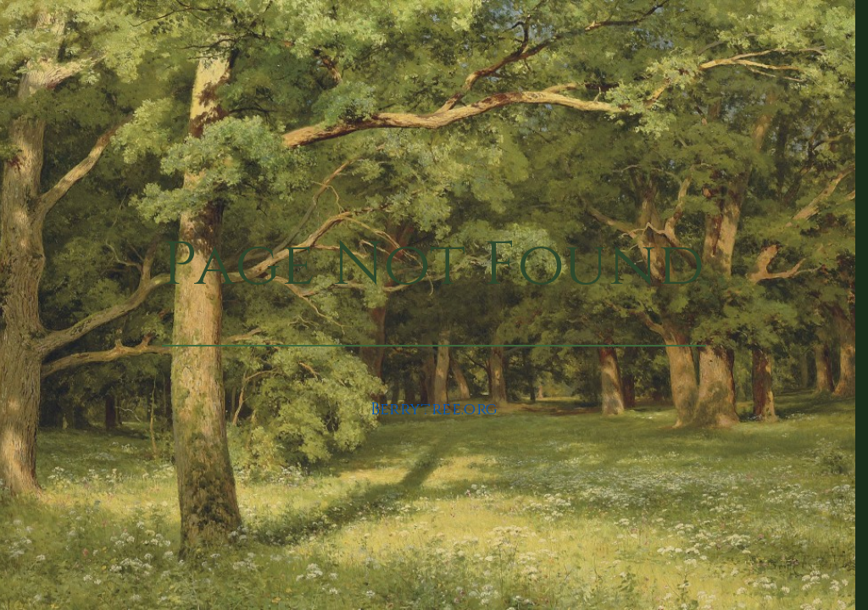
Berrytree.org (434, 410)
